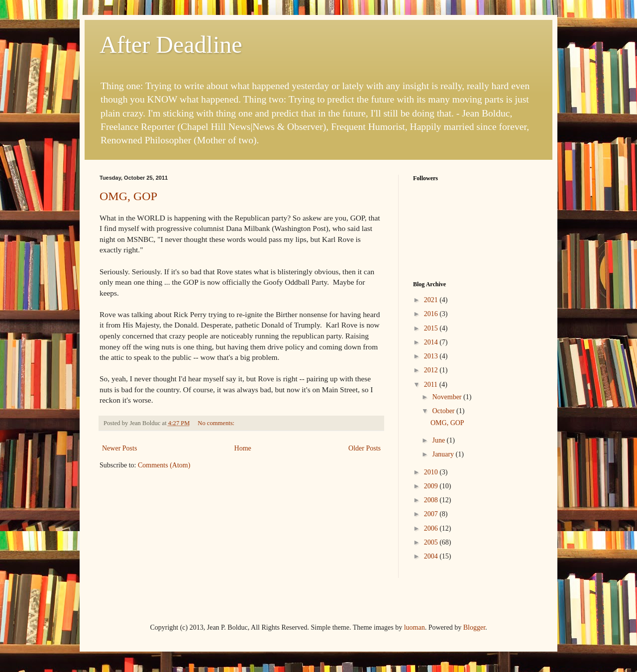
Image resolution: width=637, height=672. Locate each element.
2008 (432, 500)
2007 (432, 514)
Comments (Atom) (164, 465)
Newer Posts (119, 448)
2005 (432, 542)
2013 (432, 356)
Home (243, 448)
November (448, 397)
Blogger (474, 627)
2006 (432, 528)
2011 (432, 385)
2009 (432, 486)
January (444, 454)
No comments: (217, 423)
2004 (432, 556)
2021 (432, 300)
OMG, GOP (128, 196)
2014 (432, 342)
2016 (432, 314)
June (439, 440)
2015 (432, 328)
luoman (415, 627)
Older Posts (365, 448)
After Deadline (171, 45)
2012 (432, 370)
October (444, 411)
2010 (432, 472)
